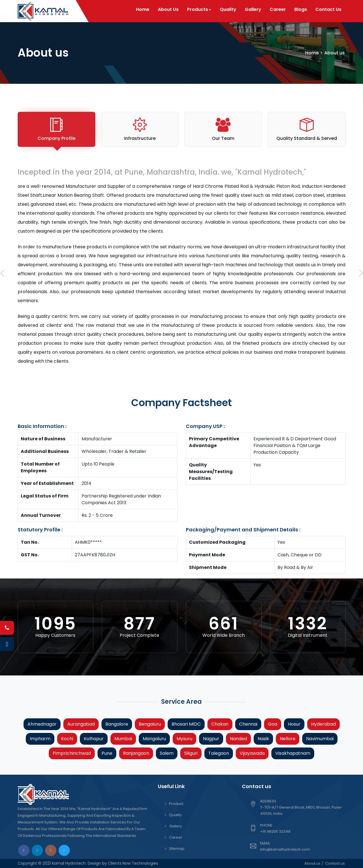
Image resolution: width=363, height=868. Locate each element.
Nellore (288, 739)
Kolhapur (94, 739)
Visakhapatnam (293, 753)
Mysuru (184, 739)
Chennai (248, 724)
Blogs (301, 9)
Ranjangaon (136, 753)
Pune (107, 753)
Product (176, 804)
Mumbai (123, 739)
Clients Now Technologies (132, 863)
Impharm (40, 739)
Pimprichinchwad (72, 753)
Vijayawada (252, 753)
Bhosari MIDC (186, 724)
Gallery (253, 9)
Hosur (294, 724)
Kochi (67, 739)
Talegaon (219, 753)
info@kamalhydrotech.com (285, 849)
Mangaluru (154, 739)
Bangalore (117, 724)
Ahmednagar (42, 724)
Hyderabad (323, 724)
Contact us (335, 863)
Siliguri (191, 753)
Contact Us (328, 9)
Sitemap (177, 849)
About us (312, 863)
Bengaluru (150, 724)
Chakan (220, 724)
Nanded (238, 739)
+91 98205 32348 (275, 831)
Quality (228, 9)
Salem (167, 753)
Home (143, 9)
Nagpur (211, 739)
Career (278, 9)
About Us (168, 9)
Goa (273, 724)
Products (199, 9)
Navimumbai (320, 739)
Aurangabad (81, 724)
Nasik (263, 739)
